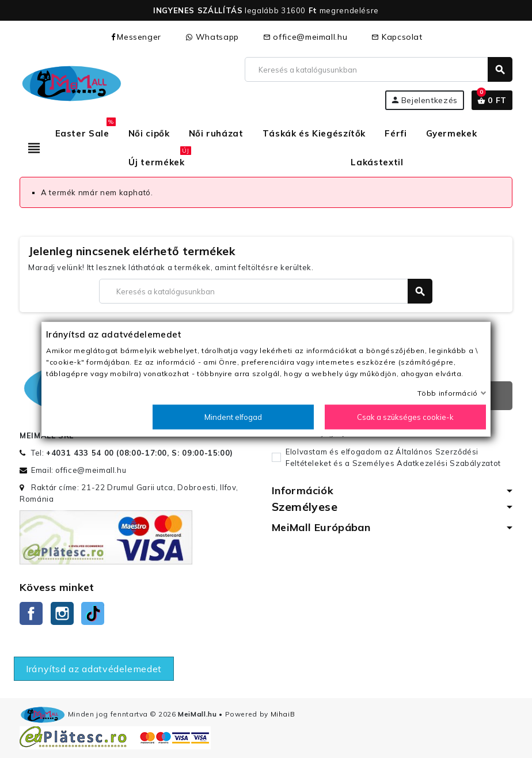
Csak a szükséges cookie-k (405, 417)
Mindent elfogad (233, 417)
